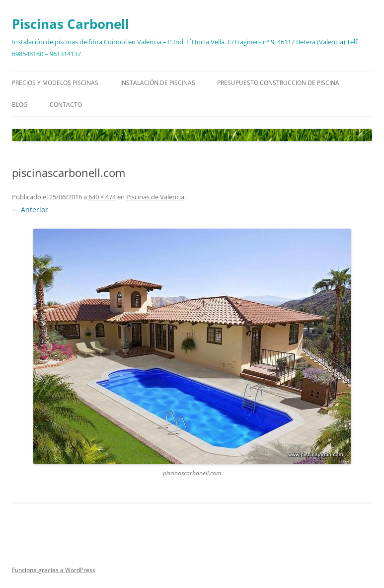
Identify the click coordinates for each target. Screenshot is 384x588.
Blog (20, 105)
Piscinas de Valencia (155, 197)
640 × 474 (102, 197)
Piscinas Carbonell (71, 24)
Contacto (66, 105)
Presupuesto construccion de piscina (278, 83)
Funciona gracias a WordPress (54, 570)
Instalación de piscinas (158, 83)
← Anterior (30, 210)
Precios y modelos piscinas (55, 83)
